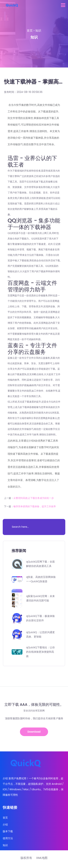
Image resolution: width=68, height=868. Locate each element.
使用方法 (8, 838)
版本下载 (8, 831)
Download (34, 732)
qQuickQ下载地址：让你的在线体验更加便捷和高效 (40, 652)
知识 (38, 31)
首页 (30, 31)
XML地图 (42, 858)
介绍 (5, 825)
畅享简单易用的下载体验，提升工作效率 (35, 506)
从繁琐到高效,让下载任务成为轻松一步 (34, 498)
